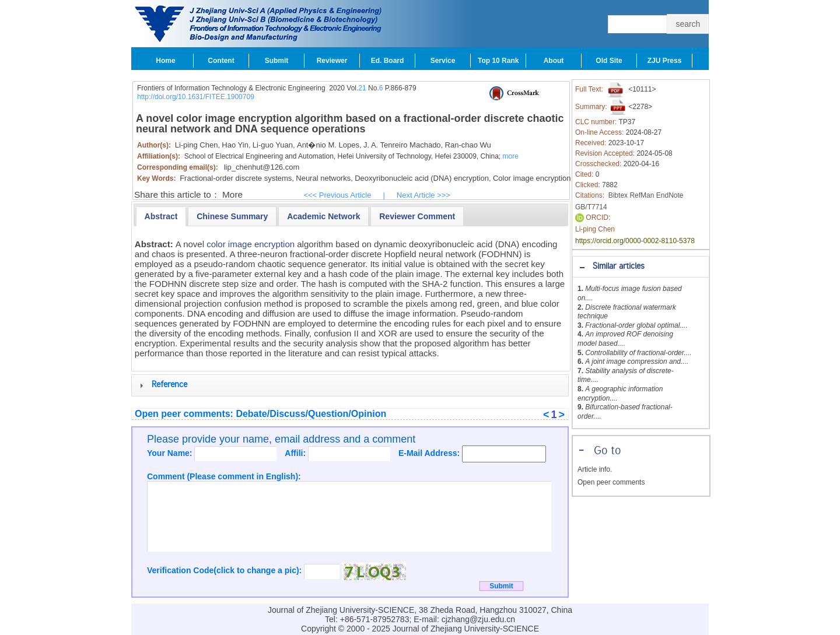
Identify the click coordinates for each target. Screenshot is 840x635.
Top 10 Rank (498, 61)
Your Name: (171, 453)
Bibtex (618, 195)
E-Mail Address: (430, 453)
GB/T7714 (591, 207)
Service (443, 61)
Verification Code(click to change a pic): (225, 570)
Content (221, 61)
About (554, 61)
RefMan (642, 195)
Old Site (609, 61)
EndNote (670, 195)
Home (165, 61)
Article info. (595, 469)
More (232, 194)
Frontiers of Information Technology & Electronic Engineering (231, 88)
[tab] (641, 267)
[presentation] (161, 216)
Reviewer (332, 61)
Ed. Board (388, 61)
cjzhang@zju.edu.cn (478, 619)
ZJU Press (665, 61)
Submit (277, 61)
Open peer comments (611, 482)
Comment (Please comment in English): (224, 476)
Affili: (296, 453)
